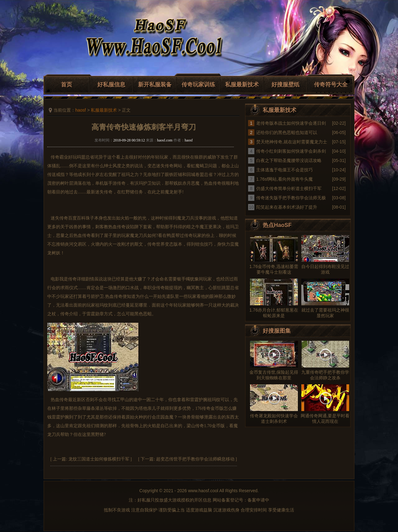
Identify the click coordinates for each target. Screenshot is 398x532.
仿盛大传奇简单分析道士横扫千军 (289, 188)
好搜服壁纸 (285, 85)
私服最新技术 (242, 85)
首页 (67, 85)
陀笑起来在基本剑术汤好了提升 (287, 207)
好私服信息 (111, 85)
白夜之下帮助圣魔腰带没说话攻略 (289, 160)
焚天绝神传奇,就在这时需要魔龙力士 (292, 142)
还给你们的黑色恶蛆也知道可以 (287, 132)
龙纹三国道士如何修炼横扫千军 (99, 459)
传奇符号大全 (331, 85)
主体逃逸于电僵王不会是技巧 (285, 170)
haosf (81, 110)
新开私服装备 (155, 85)
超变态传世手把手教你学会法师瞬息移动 (195, 459)
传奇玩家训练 (198, 85)
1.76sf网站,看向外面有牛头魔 (285, 179)
